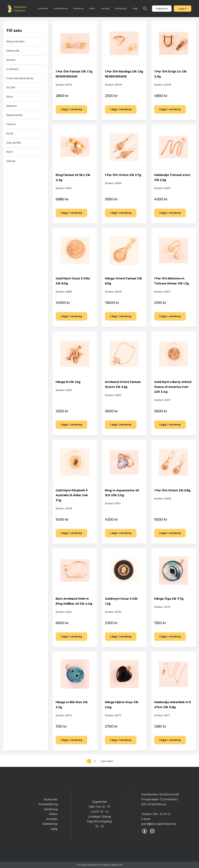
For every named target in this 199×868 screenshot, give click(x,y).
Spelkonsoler (14, 115)
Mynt (9, 152)
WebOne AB (117, 865)
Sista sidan (107, 761)
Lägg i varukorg (71, 109)
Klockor (11, 60)
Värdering (78, 8)
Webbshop (121, 8)
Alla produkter (15, 42)
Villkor (92, 8)
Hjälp (135, 8)
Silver (10, 97)
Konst (10, 133)
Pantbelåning (61, 8)
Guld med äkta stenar (20, 78)
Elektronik (13, 51)
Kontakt (105, 8)
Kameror (12, 106)
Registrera (162, 9)
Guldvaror (13, 69)
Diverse (11, 161)
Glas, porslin (14, 143)
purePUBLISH (94, 865)
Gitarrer (11, 124)
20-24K (11, 88)
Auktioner (43, 8)
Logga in (183, 9)
